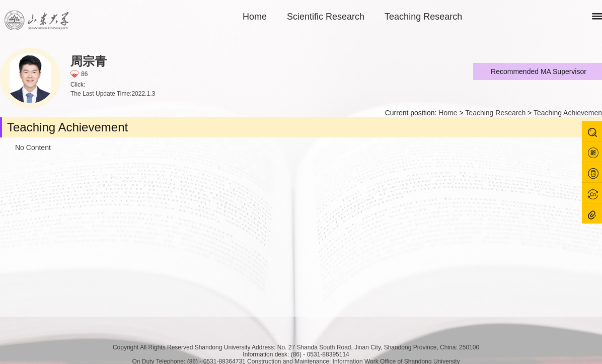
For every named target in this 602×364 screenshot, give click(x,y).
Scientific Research (326, 17)
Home (255, 17)
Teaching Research (423, 17)
